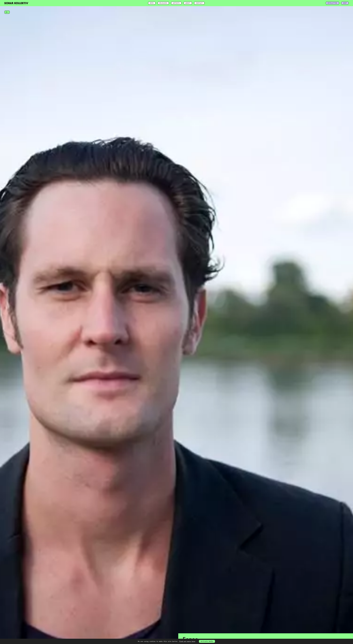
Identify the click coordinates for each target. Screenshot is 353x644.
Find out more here (187, 641)
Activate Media (207, 641)
